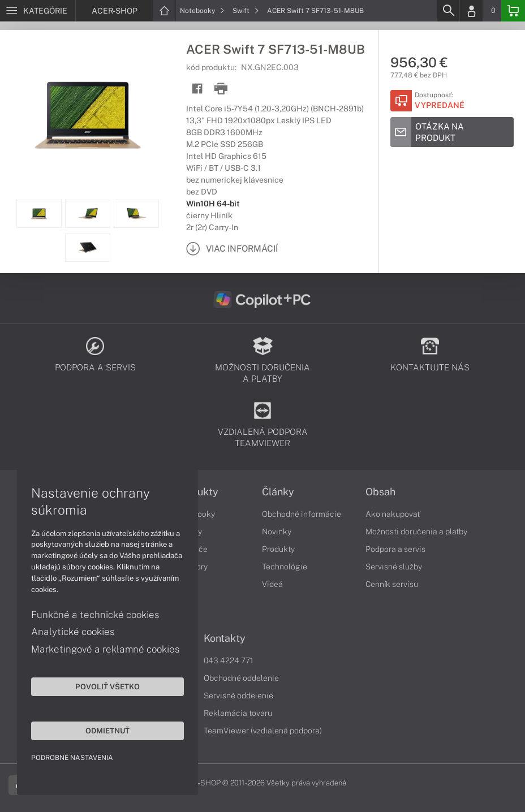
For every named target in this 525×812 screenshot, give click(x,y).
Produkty (278, 549)
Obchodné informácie (302, 514)
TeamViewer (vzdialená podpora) (263, 731)
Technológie (285, 567)
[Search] (448, 11)
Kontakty (225, 638)
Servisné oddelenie (238, 696)
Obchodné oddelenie (241, 678)
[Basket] (513, 11)
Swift (246, 11)
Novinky (277, 532)
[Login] (471, 11)
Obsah (380, 492)
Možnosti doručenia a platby (416, 532)
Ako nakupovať (393, 514)
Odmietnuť (107, 731)
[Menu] (38, 11)
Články (278, 492)
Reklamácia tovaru (238, 713)
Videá (272, 584)
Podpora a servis (395, 549)
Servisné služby (394, 567)
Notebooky (202, 11)
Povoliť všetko (107, 686)
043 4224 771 (229, 660)
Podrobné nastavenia (72, 758)
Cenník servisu (392, 584)
